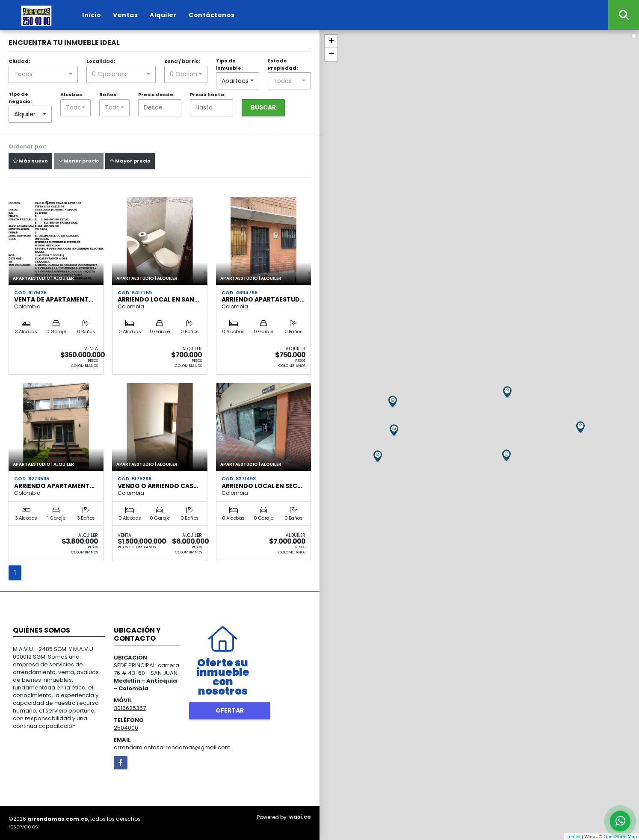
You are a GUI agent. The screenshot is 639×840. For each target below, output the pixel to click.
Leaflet (573, 837)
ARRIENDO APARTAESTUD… (263, 299)
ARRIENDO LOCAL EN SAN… (158, 299)
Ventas (125, 15)
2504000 (126, 728)
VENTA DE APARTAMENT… (54, 299)
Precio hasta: (208, 95)
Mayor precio (130, 161)
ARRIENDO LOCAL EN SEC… (262, 486)
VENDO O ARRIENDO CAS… (158, 486)
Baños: (108, 95)
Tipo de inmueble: (229, 64)
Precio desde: (156, 95)
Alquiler (163, 15)
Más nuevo (30, 161)
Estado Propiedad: (283, 64)
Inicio (92, 15)
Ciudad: (19, 61)
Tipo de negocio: (20, 98)
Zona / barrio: (182, 61)
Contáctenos (212, 15)
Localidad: (101, 61)
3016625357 (130, 708)
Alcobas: (72, 95)
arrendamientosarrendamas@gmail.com (172, 747)
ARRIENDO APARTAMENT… (54, 486)
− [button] (331, 54)
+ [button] (331, 41)
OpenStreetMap (620, 837)
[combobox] (43, 74)
